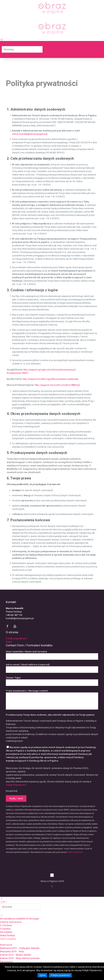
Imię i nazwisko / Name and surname (52, 655)
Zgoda (42, 975)
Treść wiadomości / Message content (52, 699)
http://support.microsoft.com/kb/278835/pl (57, 385)
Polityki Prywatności (75, 852)
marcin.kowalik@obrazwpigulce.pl (30, 134)
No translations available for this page (19, 919)
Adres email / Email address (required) (52, 668)
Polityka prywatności (16, 638)
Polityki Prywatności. (16, 785)
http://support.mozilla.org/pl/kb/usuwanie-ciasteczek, (51, 379)
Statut (9, 642)
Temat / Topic (52, 681)
